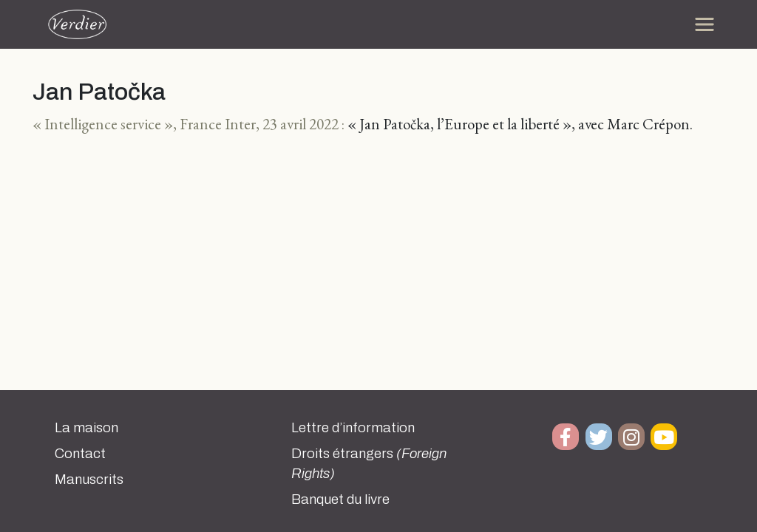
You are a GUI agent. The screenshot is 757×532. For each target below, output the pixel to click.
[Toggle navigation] (705, 24)
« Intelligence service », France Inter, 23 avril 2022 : (189, 124)
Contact (80, 454)
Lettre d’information (353, 428)
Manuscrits (89, 480)
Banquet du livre (340, 499)
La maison (86, 428)
